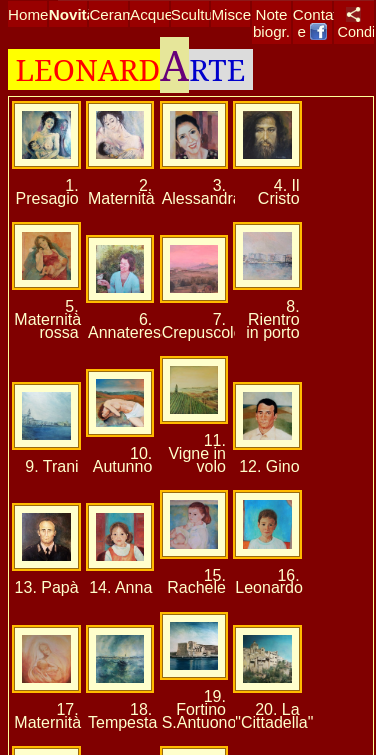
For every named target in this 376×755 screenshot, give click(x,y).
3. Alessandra (202, 192)
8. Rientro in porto (272, 319)
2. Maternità (121, 192)
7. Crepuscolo (202, 326)
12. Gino (269, 466)
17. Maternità (47, 716)
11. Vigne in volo (197, 453)
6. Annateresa (129, 326)
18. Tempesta (122, 716)
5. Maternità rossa (47, 319)
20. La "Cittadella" (274, 716)
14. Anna (120, 587)
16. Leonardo (269, 582)
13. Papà (47, 587)
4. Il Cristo (279, 192)
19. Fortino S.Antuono (199, 709)
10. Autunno (123, 460)
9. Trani (51, 466)
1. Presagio (47, 192)
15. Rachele (196, 582)
